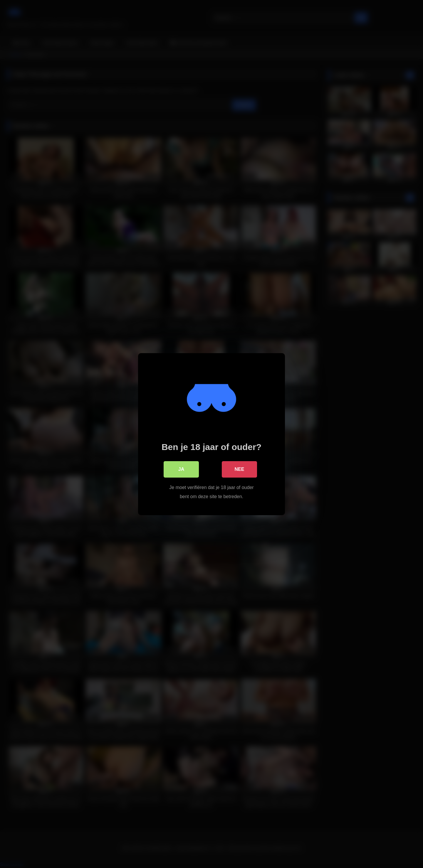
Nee (240, 469)
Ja (181, 469)
